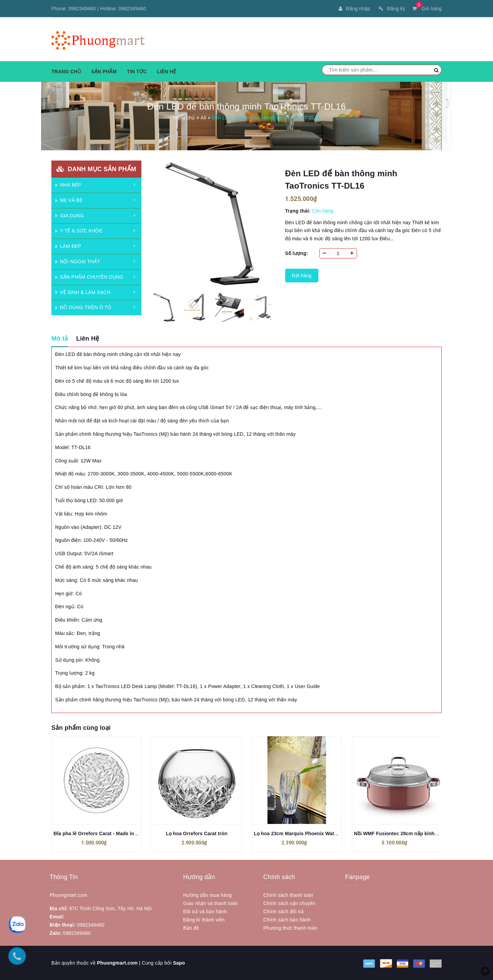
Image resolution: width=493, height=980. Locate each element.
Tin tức (137, 72)
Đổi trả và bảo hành (205, 912)
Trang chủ (66, 72)
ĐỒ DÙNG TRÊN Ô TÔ (83, 307)
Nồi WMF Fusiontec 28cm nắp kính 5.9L (400, 833)
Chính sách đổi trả (284, 912)
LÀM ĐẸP (68, 246)
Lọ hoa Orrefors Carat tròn (197, 833)
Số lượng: (297, 253)
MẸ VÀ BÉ (69, 200)
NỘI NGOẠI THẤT (77, 262)
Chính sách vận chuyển (289, 903)
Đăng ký (392, 9)
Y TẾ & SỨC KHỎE (79, 231)
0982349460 (82, 9)
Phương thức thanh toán (290, 928)
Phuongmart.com (117, 963)
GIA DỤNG (69, 216)
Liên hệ (166, 72)
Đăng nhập (354, 9)
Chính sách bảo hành (287, 920)
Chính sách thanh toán (288, 895)
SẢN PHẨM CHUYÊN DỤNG (89, 277)
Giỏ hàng (427, 9)
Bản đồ (191, 928)
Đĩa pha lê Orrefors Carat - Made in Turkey (103, 833)
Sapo (179, 963)
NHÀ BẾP (68, 185)
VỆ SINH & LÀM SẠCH (83, 292)
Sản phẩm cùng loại (81, 728)
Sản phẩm (104, 72)
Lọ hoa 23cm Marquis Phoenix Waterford (301, 833)
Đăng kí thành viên (204, 920)
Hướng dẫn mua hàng (207, 895)
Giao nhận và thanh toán (210, 903)
